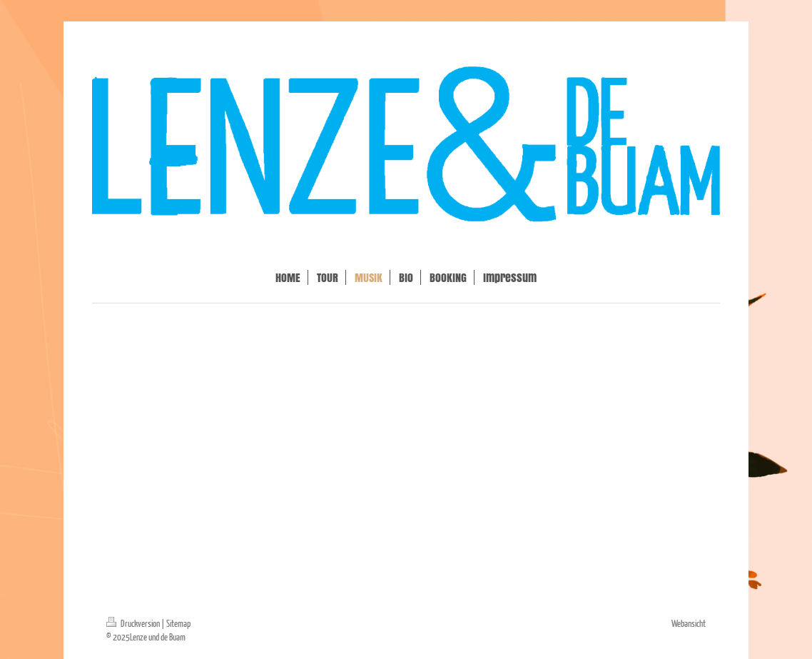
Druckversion (134, 623)
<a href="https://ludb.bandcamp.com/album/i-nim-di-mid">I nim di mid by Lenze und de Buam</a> (406, 540)
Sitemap (178, 623)
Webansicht (689, 623)
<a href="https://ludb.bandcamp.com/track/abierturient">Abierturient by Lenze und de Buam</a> (406, 451)
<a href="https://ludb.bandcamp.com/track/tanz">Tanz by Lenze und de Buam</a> (406, 361)
